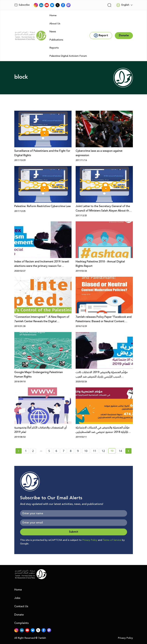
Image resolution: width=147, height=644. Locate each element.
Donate (19, 615)
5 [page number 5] (49, 451)
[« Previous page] (19, 451)
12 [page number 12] (103, 451)
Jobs (17, 598)
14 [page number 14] (120, 451)
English (123, 5)
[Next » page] (128, 451)
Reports (54, 48)
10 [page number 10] (86, 451)
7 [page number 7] (63, 451)
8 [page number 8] (71, 451)
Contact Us (21, 606)
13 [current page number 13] (113, 451)
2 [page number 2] (33, 451)
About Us (55, 24)
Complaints (21, 623)
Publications (56, 40)
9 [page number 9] (78, 451)
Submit (74, 532)
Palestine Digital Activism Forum (68, 56)
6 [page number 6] (56, 451)
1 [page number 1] (26, 451)
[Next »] (129, 451)
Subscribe (22, 5)
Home (53, 15)
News (53, 32)
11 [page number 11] (95, 451)
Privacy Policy (90, 540)
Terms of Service (112, 540)
